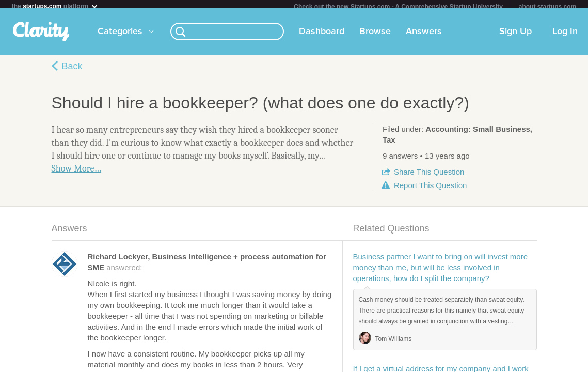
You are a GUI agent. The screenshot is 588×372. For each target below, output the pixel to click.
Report (430, 189)
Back (72, 70)
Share (429, 176)
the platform (55, 6)
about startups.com (547, 7)
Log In (565, 36)
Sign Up (515, 36)
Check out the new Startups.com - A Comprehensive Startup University (398, 7)
